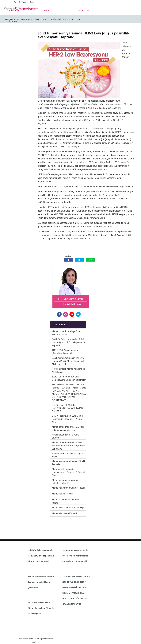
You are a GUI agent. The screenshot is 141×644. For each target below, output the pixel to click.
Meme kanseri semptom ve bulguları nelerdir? (65, 482)
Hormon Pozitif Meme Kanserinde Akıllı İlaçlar (68, 370)
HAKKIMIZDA (84, 10)
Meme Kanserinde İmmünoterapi (68, 507)
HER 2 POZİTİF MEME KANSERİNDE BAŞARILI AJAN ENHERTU (67, 408)
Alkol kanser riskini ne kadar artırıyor (66, 436)
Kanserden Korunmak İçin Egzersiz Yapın (69, 455)
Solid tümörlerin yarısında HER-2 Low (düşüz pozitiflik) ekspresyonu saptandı (69, 342)
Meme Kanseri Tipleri (62, 494)
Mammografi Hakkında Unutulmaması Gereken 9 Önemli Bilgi (68, 472)
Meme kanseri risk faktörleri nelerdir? (65, 501)
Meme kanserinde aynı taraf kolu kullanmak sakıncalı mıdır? (68, 428)
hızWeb (35, 642)
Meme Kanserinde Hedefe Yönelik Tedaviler (69, 463)
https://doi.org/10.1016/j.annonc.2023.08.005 (69, 239)
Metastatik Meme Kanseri (64, 513)
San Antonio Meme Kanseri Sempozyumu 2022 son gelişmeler (69, 378)
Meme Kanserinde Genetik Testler (69, 488)
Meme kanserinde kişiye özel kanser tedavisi (66, 333)
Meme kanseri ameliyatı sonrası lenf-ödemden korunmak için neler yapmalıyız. (69, 446)
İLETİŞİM (13, 21)
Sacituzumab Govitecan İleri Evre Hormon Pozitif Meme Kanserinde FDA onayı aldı (68, 361)
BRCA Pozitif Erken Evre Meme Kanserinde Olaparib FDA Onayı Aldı (68, 419)
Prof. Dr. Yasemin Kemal (25, 2)
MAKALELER (49, 10)
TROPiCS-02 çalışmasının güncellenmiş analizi (65, 352)
